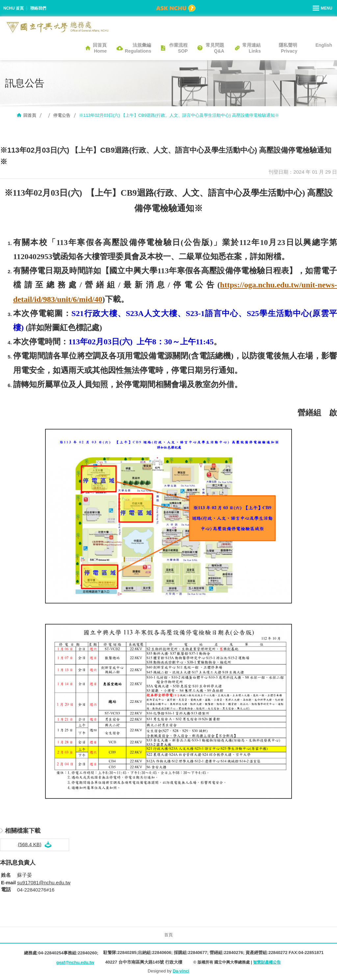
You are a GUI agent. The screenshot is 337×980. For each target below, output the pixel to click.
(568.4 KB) (30, 844)
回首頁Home (100, 48)
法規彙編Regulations (138, 48)
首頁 (168, 935)
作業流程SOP (178, 48)
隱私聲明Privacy (288, 48)
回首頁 (30, 115)
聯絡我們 (38, 8)
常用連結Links (251, 48)
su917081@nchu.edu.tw (44, 882)
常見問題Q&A (215, 48)
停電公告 (62, 115)
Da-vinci (181, 971)
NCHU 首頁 (13, 8)
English (324, 45)
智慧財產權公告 (267, 962)
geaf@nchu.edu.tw (75, 962)
